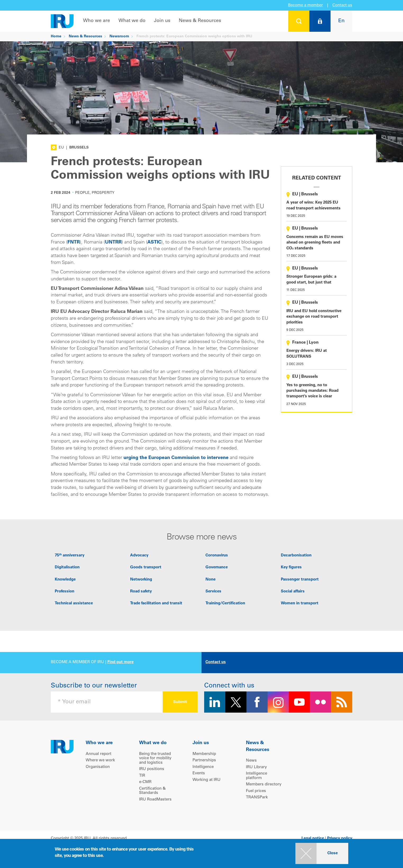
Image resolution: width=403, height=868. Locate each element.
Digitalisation (67, 567)
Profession (65, 592)
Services (213, 592)
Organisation (98, 767)
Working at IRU (207, 780)
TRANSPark (257, 797)
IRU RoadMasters (155, 800)
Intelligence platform (257, 776)
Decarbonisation (296, 556)
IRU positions (152, 769)
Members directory (264, 784)
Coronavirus (217, 556)
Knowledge (65, 580)
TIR (142, 776)
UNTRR (113, 242)
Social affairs (293, 592)
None (210, 580)
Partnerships (204, 760)
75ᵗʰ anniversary (70, 556)
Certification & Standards (152, 791)
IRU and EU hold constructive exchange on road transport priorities (314, 317)
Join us (162, 21)
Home (56, 37)
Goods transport (146, 567)
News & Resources (200, 21)
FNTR (74, 242)
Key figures (291, 567)
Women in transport (300, 603)
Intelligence (203, 767)
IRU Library (256, 767)
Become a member (305, 5)
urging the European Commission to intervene (176, 458)
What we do (132, 21)
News (251, 761)
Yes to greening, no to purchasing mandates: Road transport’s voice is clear (312, 391)
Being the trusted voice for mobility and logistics (155, 758)
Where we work (100, 760)
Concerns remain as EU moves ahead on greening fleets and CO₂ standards (315, 243)
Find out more (120, 662)
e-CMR (145, 782)
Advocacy (139, 556)
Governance (217, 567)
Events (199, 773)
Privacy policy (340, 838)
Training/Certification (225, 603)
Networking (141, 580)
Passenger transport (300, 580)
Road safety (141, 592)
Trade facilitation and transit (156, 603)
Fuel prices (256, 791)
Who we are (97, 21)
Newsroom (119, 37)
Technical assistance (74, 603)
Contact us (342, 5)
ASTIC (154, 242)
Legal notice (313, 838)
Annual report (99, 754)
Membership (204, 754)
